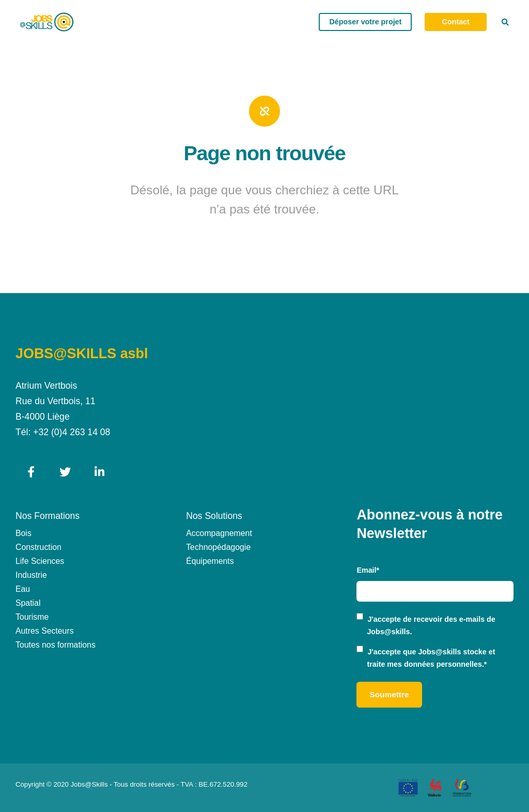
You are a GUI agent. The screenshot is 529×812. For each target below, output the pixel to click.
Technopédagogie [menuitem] (218, 547)
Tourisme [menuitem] (32, 617)
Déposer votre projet (365, 22)
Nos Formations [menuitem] (48, 516)
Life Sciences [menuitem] (40, 561)
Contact (456, 22)
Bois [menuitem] (24, 533)
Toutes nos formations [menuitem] (56, 645)
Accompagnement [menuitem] (219, 533)
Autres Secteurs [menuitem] (45, 631)
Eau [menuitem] (23, 589)
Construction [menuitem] (38, 547)
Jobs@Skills (89, 784)
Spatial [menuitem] (28, 603)
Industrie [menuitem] (31, 575)
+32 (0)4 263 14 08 (72, 432)
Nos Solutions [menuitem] (214, 516)
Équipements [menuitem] (210, 561)
